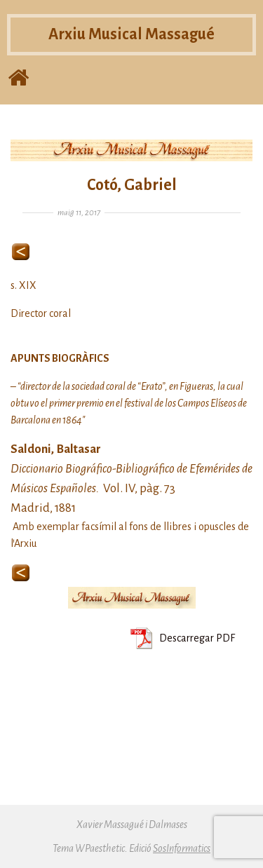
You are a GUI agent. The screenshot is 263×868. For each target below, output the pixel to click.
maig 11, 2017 (79, 213)
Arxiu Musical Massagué (131, 34)
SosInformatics (182, 848)
